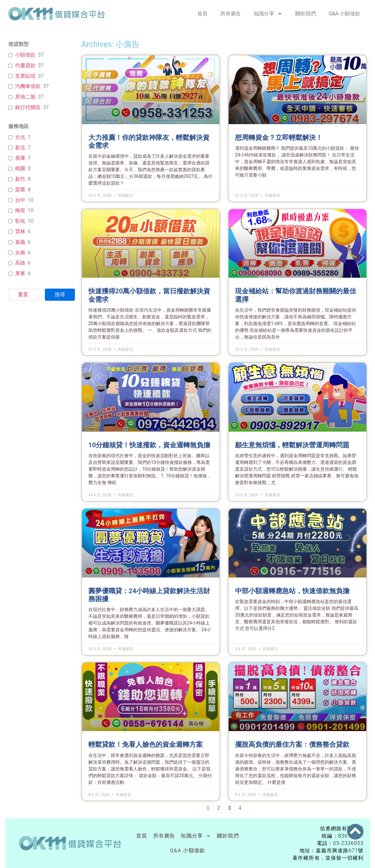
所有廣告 (231, 14)
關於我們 (306, 14)
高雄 (20, 263)
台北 (20, 137)
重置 (23, 295)
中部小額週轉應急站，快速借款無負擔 (292, 591)
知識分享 (268, 14)
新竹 (20, 179)
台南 (20, 253)
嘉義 (20, 242)
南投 (20, 210)
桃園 (20, 168)
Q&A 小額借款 (344, 14)
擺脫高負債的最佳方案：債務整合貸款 (292, 745)
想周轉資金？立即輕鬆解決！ (279, 138)
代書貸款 (25, 65)
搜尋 (60, 295)
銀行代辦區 (28, 107)
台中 (20, 200)
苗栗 (20, 190)
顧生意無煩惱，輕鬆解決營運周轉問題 (292, 445)
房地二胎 (25, 97)
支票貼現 (25, 76)
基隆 (20, 158)
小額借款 (25, 55)
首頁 (202, 14)
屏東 (20, 273)
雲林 (20, 231)
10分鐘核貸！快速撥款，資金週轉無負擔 (149, 445)
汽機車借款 (28, 86)
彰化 (20, 221)
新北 (20, 148)
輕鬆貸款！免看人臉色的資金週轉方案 (146, 745)
